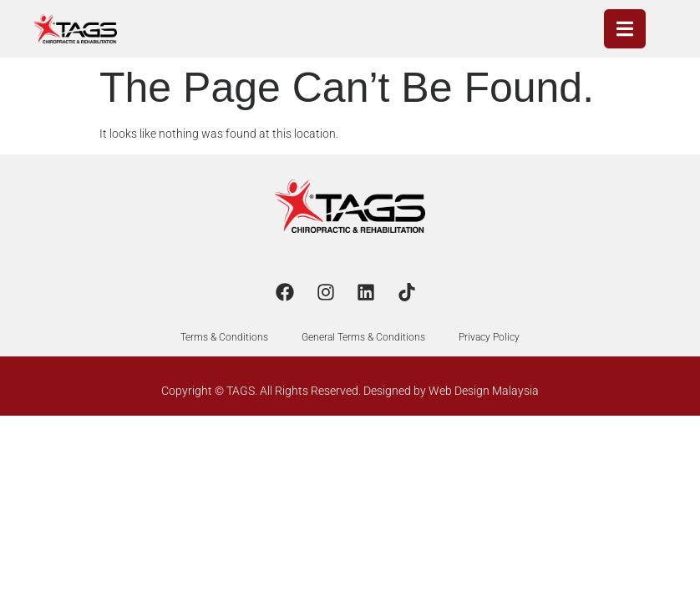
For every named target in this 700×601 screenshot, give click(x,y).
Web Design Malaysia (484, 391)
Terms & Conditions (224, 337)
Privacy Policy (489, 337)
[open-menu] (625, 29)
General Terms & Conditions (363, 337)
